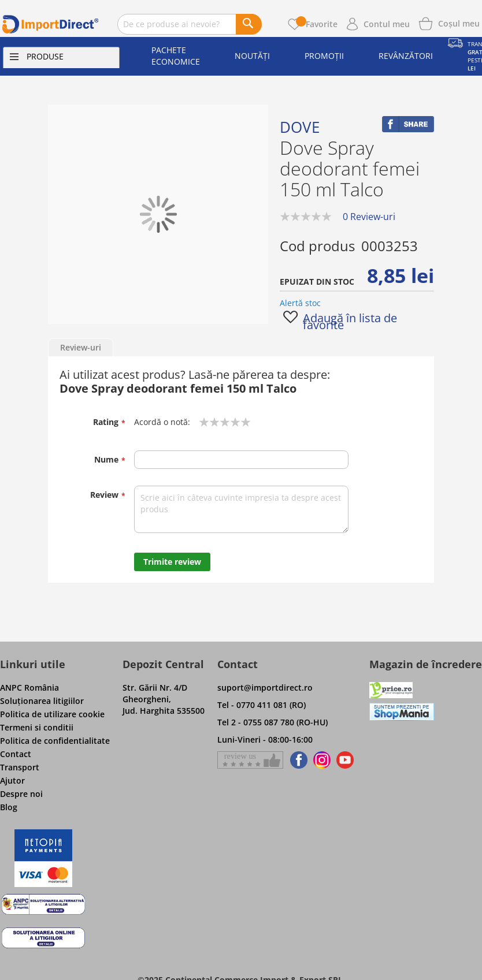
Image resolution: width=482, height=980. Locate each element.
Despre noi (21, 794)
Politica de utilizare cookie (52, 714)
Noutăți (252, 56)
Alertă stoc (300, 303)
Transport (20, 767)
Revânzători (406, 56)
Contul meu (387, 24)
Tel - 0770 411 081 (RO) (262, 705)
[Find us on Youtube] (345, 760)
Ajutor (12, 780)
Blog (9, 807)
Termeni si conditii (37, 727)
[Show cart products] (459, 23)
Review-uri (81, 347)
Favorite (317, 24)
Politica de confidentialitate (55, 741)
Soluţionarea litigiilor (42, 701)
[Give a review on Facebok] (250, 760)
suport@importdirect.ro (265, 688)
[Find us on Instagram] (322, 760)
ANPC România (29, 688)
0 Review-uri (369, 217)
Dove (300, 127)
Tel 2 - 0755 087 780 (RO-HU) (272, 722)
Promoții (324, 56)
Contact (16, 754)
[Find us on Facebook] (297, 760)
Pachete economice (176, 56)
